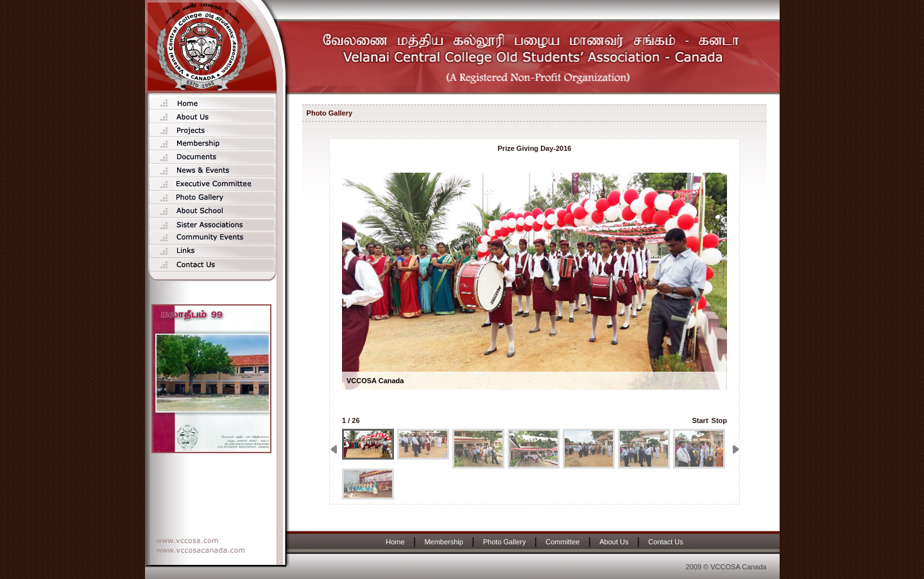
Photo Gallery (505, 542)
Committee (562, 542)
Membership (444, 542)
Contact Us (665, 542)
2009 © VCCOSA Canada (726, 567)
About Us (614, 542)
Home (395, 542)
